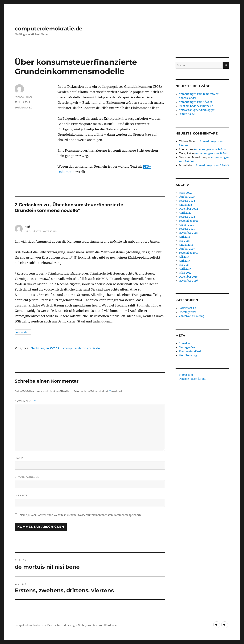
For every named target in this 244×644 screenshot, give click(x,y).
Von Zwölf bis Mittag (191, 316)
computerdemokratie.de (49, 29)
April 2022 (185, 213)
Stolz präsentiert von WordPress (98, 625)
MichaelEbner (23, 97)
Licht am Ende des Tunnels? (196, 106)
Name (19, 458)
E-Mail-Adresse (27, 477)
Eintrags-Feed (188, 347)
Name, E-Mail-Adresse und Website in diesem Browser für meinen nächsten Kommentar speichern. (81, 515)
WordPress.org (188, 355)
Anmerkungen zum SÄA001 (195, 102)
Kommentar (25, 401)
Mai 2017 (184, 265)
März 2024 (185, 193)
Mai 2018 (184, 241)
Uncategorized (188, 312)
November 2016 (188, 281)
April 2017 (185, 269)
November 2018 (188, 233)
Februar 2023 (187, 201)
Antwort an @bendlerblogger (197, 110)
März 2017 (185, 273)
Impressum (186, 375)
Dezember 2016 (188, 277)
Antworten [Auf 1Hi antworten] (23, 332)
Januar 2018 (186, 245)
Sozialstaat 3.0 (24, 107)
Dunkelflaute (187, 114)
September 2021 (189, 221)
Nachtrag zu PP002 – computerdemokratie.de (65, 348)
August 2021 (186, 225)
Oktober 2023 (187, 197)
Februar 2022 (187, 217)
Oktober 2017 (187, 249)
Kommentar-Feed (190, 351)
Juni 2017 (184, 261)
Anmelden (185, 343)
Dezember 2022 (188, 209)
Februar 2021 (187, 229)
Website (21, 495)
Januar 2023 (186, 205)
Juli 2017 (184, 257)
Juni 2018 (184, 237)
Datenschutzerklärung (193, 379)
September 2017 (189, 253)
